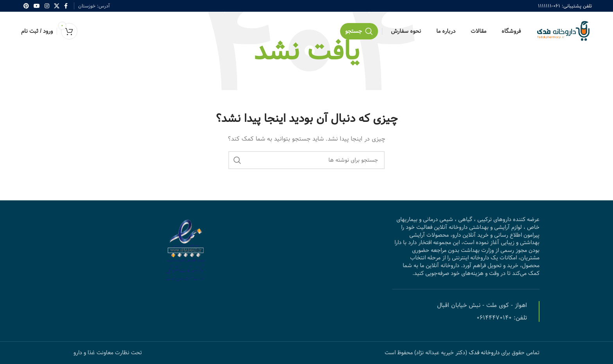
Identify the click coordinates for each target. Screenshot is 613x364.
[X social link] (57, 6)
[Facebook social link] (66, 6)
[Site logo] (563, 31)
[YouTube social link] (37, 6)
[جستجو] (359, 31)
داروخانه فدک (483, 353)
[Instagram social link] (47, 6)
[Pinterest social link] (26, 6)
